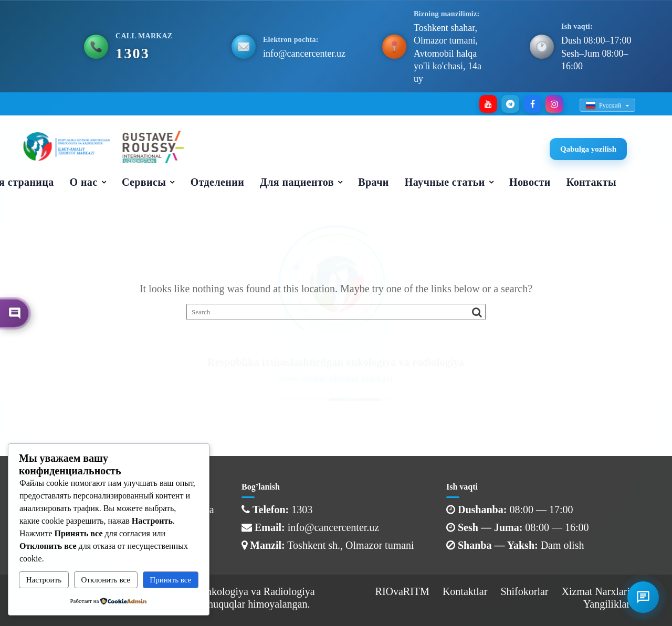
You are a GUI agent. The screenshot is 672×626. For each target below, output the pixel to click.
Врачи (373, 182)
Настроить (44, 580)
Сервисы (144, 182)
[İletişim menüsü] (643, 597)
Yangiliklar (607, 604)
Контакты (591, 182)
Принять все (170, 580)
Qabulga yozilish (588, 149)
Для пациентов (297, 182)
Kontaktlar (465, 591)
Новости (530, 182)
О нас (84, 182)
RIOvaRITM (402, 591)
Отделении (217, 182)
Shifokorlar (524, 591)
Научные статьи (445, 182)
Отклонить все (106, 580)
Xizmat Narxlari (596, 591)
